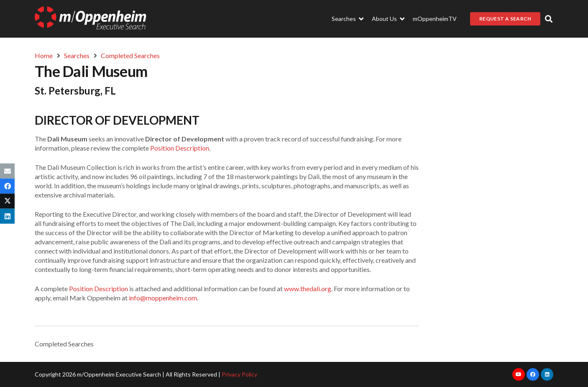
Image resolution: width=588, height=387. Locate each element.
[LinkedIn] (547, 374)
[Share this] (7, 186)
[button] (549, 19)
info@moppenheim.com (163, 298)
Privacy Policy (239, 374)
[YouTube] (519, 374)
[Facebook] (533, 374)
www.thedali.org (308, 288)
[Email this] (7, 171)
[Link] (91, 19)
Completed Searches (64, 344)
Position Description (180, 148)
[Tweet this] (7, 201)
